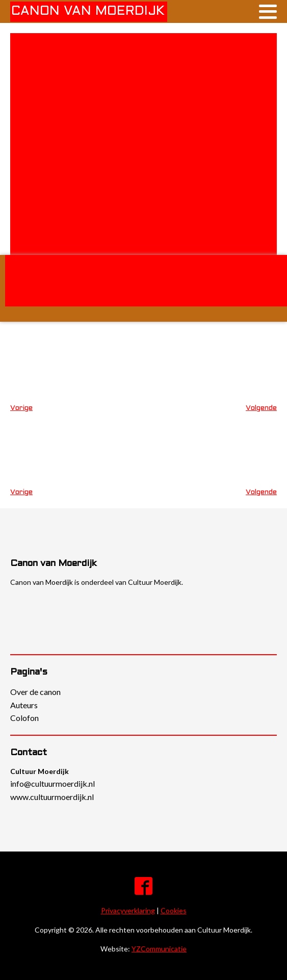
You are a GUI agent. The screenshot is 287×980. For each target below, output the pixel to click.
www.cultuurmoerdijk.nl (52, 797)
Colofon (24, 718)
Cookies (174, 910)
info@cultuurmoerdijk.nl (53, 783)
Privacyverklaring (128, 910)
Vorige (21, 408)
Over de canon (35, 692)
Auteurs (24, 705)
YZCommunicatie (159, 949)
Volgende (261, 408)
